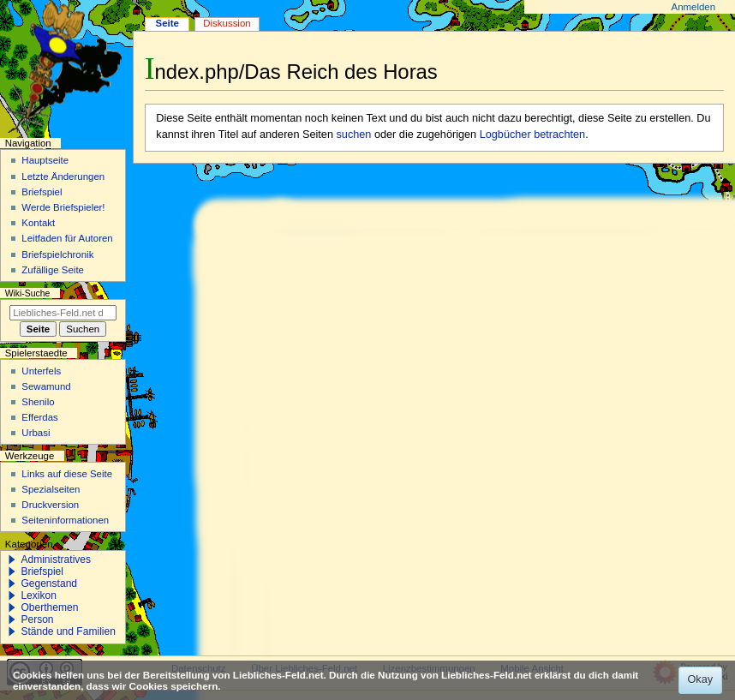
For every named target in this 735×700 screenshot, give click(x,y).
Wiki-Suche (28, 293)
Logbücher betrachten (532, 135)
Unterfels (41, 371)
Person (37, 619)
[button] (12, 559)
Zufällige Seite (53, 270)
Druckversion (50, 505)
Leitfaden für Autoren (67, 238)
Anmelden (694, 7)
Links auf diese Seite (67, 474)
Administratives (56, 559)
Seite (167, 23)
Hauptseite (45, 160)
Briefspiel (42, 192)
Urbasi (36, 433)
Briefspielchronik (57, 254)
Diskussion (227, 23)
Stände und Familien (68, 631)
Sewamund (46, 386)
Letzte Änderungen (63, 176)
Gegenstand (49, 583)
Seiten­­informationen (65, 520)
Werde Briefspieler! (63, 207)
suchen (354, 135)
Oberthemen (49, 607)
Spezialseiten (51, 489)
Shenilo (38, 402)
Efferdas (39, 417)
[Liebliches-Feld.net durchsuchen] (63, 313)
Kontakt (38, 223)
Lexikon (39, 595)
